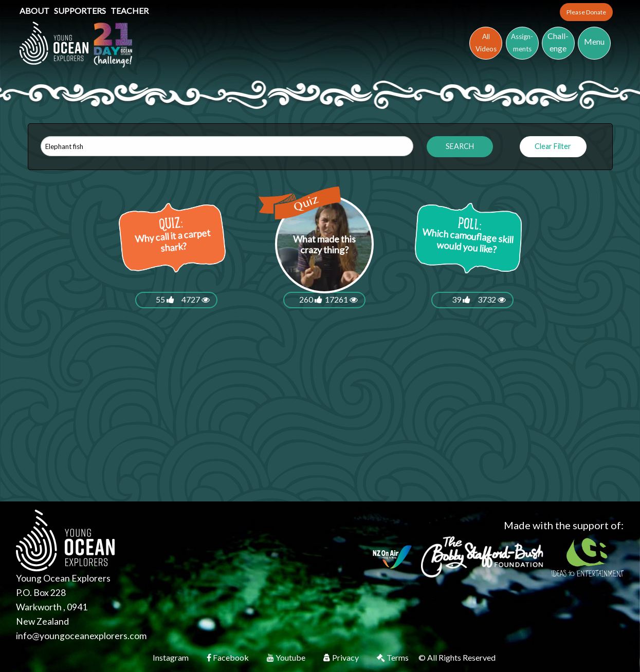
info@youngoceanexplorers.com (81, 636)
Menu (594, 41)
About (35, 11)
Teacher (130, 11)
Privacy (342, 657)
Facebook (228, 657)
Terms (394, 657)
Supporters (81, 11)
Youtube (287, 657)
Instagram (171, 657)
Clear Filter (553, 146)
